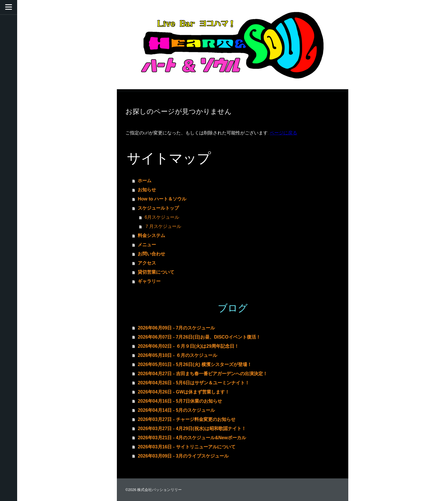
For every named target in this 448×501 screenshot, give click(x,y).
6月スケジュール (162, 217)
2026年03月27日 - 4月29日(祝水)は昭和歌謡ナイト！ (192, 429)
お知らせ (147, 190)
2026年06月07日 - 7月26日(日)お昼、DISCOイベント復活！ (199, 337)
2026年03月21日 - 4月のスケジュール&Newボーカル (192, 438)
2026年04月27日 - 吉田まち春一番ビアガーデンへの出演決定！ (202, 374)
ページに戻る (283, 133)
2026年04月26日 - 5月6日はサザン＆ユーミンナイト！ (194, 383)
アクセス (147, 263)
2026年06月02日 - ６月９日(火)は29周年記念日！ (188, 346)
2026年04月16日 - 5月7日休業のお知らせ (180, 401)
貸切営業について (156, 272)
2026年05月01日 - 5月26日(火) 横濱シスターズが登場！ (195, 364)
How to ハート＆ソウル (162, 199)
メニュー (147, 245)
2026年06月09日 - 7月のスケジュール (176, 328)
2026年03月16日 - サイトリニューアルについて (186, 447)
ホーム (145, 181)
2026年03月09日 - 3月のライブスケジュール (183, 456)
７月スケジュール (163, 226)
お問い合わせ (151, 254)
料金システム (151, 235)
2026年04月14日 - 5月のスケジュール (176, 410)
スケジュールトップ (158, 208)
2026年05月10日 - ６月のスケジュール (177, 355)
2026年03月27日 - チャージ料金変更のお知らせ (186, 419)
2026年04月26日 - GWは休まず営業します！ (184, 392)
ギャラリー (149, 281)
